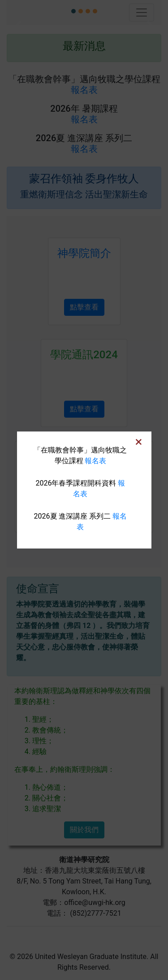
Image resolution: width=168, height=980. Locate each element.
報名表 (95, 461)
